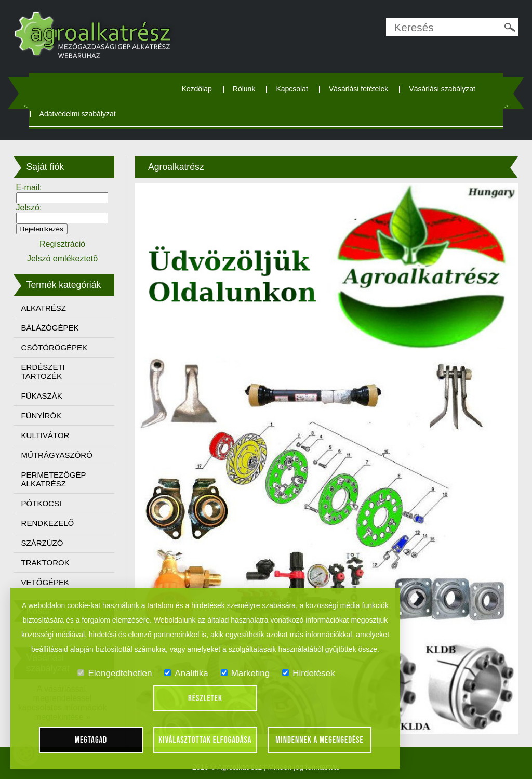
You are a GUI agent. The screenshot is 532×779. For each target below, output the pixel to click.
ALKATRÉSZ (44, 308)
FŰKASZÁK (42, 396)
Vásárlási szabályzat (442, 89)
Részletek (205, 698)
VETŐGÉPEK (45, 582)
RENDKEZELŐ (48, 523)
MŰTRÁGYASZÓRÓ (57, 455)
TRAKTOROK (45, 563)
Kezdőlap (196, 89)
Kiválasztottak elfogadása (205, 740)
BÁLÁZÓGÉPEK (50, 328)
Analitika (186, 673)
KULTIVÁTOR (45, 435)
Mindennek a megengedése (320, 740)
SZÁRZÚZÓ (42, 543)
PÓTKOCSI (42, 503)
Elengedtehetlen (115, 673)
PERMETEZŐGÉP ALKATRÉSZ (54, 479)
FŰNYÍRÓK (42, 415)
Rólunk (244, 89)
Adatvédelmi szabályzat (78, 114)
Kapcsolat (292, 89)
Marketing (245, 673)
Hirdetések (308, 673)
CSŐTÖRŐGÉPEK (55, 347)
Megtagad (91, 740)
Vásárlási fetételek (358, 89)
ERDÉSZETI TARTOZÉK (43, 372)
